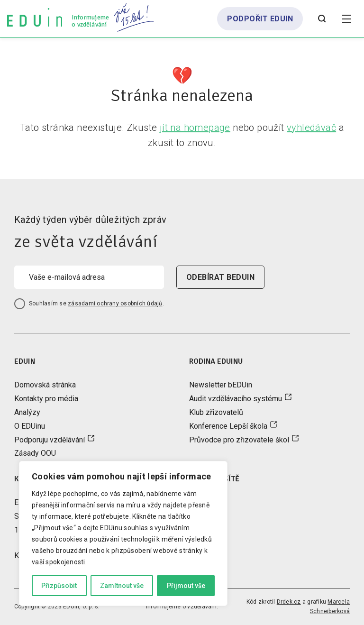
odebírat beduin (220, 277)
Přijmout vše (186, 586)
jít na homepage (195, 128)
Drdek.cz (289, 602)
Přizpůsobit (59, 586)
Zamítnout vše (122, 586)
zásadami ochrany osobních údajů (115, 303)
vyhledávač (311, 128)
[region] (123, 533)
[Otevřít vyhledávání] (322, 19)
